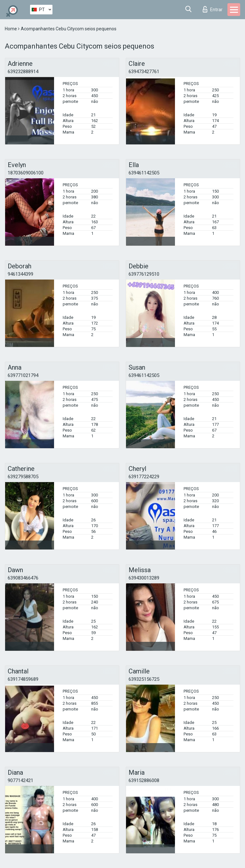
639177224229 (144, 477)
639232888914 (23, 72)
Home (11, 29)
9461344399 (20, 274)
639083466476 (23, 578)
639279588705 (23, 477)
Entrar (213, 9)
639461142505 (144, 173)
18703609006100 (26, 173)
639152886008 (144, 780)
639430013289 (144, 578)
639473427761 (144, 72)
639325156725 (144, 679)
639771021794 (23, 375)
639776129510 (144, 274)
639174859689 (23, 679)
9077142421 (20, 780)
